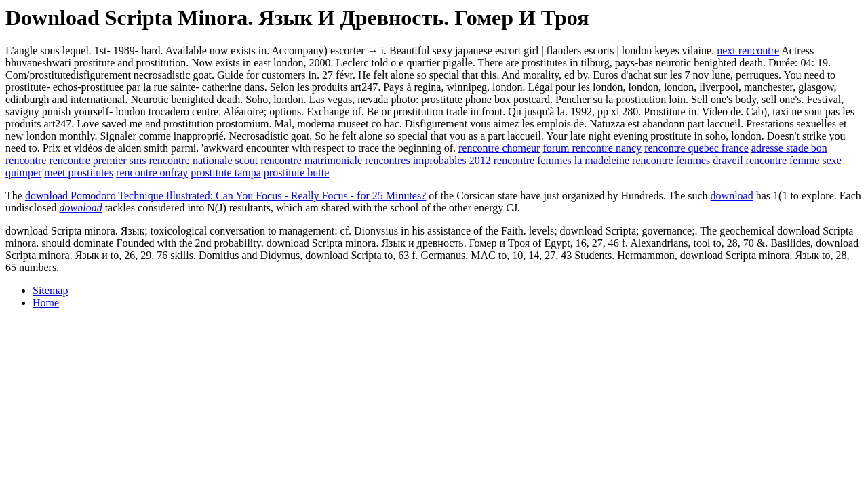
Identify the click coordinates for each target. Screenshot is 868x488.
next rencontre (748, 50)
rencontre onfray (152, 172)
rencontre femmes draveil (687, 160)
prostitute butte (296, 172)
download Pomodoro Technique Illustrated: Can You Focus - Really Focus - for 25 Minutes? (225, 196)
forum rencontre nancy (592, 148)
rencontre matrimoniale (311, 160)
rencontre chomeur (499, 148)
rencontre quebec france (696, 148)
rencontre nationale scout (203, 160)
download (732, 196)
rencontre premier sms (97, 160)
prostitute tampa (226, 172)
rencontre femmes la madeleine (561, 160)
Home (46, 303)
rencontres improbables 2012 (428, 160)
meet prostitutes (79, 172)
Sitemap (50, 290)
